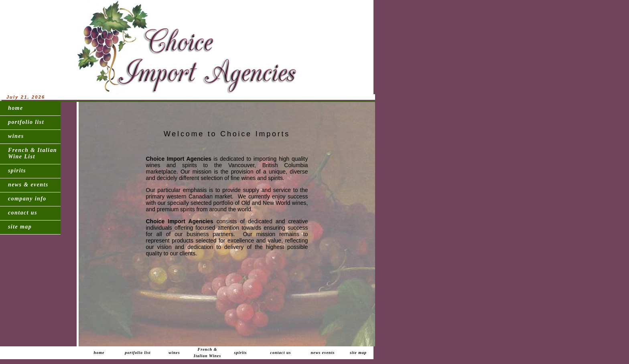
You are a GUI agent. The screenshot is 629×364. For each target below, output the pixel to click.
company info (27, 199)
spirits (17, 171)
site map (20, 227)
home (16, 108)
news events (323, 353)
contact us (23, 213)
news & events (28, 185)
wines (16, 136)
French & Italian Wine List (32, 153)
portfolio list (26, 122)
